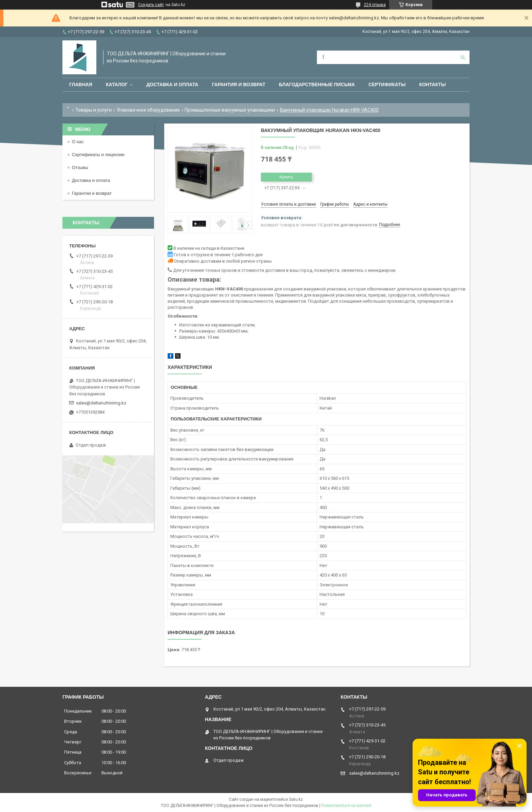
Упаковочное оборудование (148, 110)
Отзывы (80, 167)
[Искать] (463, 57)
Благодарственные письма (317, 84)
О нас (78, 142)
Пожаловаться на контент (346, 806)
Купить (286, 177)
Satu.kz (296, 799)
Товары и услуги (93, 110)
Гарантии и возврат (92, 193)
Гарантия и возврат (239, 84)
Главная (81, 84)
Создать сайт (151, 5)
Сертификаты (387, 84)
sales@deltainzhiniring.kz (101, 403)
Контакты (432, 84)
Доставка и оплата (172, 84)
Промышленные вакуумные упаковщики (230, 110)
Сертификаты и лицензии (98, 155)
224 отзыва (375, 5)
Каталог (117, 84)
